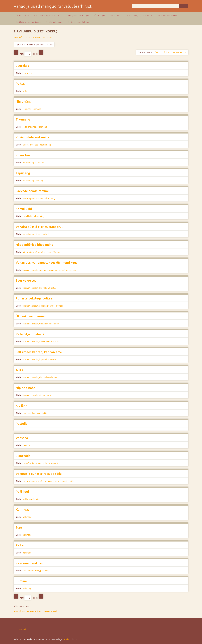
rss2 (55, 611)
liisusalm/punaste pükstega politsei (47, 306)
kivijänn (45, 413)
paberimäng (45, 145)
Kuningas (22, 510)
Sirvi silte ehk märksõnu (79, 22)
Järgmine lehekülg (41, 52)
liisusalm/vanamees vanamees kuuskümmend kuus (54, 270)
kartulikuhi (27, 216)
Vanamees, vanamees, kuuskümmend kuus (47, 263)
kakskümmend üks (31, 571)
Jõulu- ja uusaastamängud (78, 16)
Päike (20, 545)
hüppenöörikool (53, 252)
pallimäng (36, 499)
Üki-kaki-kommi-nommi (32, 316)
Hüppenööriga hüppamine (35, 245)
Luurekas (22, 66)
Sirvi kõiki (19, 38)
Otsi (186, 6)
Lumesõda (23, 456)
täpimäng (39, 181)
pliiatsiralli (39, 163)
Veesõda (22, 438)
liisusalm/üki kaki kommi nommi (45, 324)
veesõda (26, 445)
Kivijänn (22, 406)
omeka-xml (47, 611)
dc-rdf (22, 611)
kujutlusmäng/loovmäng (33, 481)
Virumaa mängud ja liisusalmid (138, 16)
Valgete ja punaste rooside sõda (39, 474)
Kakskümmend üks (29, 563)
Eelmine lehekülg (16, 52)
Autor (167, 52)
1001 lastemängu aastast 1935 (48, 16)
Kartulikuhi (24, 209)
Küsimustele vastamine (33, 137)
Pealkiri (158, 52)
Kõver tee (23, 155)
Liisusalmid (115, 16)
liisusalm (26, 270)
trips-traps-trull (42, 234)
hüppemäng (28, 252)
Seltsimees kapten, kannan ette (39, 352)
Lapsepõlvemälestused (167, 16)
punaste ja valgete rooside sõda (60, 481)
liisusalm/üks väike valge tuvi (44, 288)
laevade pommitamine (33, 198)
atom (16, 611)
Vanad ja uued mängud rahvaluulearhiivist (53, 6)
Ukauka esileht (22, 16)
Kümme (21, 581)
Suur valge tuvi (27, 280)
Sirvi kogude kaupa (54, 22)
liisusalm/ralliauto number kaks (45, 342)
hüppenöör (40, 252)
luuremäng (27, 73)
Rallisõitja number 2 (30, 334)
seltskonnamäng (30, 127)
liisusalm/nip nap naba (41, 395)
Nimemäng (24, 102)
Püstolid (22, 424)
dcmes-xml (31, 611)
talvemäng (37, 463)
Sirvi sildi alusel (33, 38)
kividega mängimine (31, 413)
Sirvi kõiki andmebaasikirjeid (28, 22)
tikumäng (43, 127)
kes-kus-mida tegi (31, 145)
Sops (19, 527)
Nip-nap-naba (26, 388)
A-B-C (20, 370)
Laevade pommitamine (32, 191)
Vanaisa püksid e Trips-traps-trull (40, 227)
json (39, 611)
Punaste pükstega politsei (34, 298)
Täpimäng (23, 173)
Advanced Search (181, 6)
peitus (25, 91)
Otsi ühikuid (47, 38)
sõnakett (27, 109)
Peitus (20, 84)
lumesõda (27, 463)
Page (25, 54)
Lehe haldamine (21, 629)
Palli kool (22, 492)
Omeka (66, 639)
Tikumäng (23, 119)
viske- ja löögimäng (52, 463)
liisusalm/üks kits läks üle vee (44, 377)
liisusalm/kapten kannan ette (44, 359)
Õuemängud (100, 16)
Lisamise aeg (178, 52)
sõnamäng (36, 109)
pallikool (26, 499)
